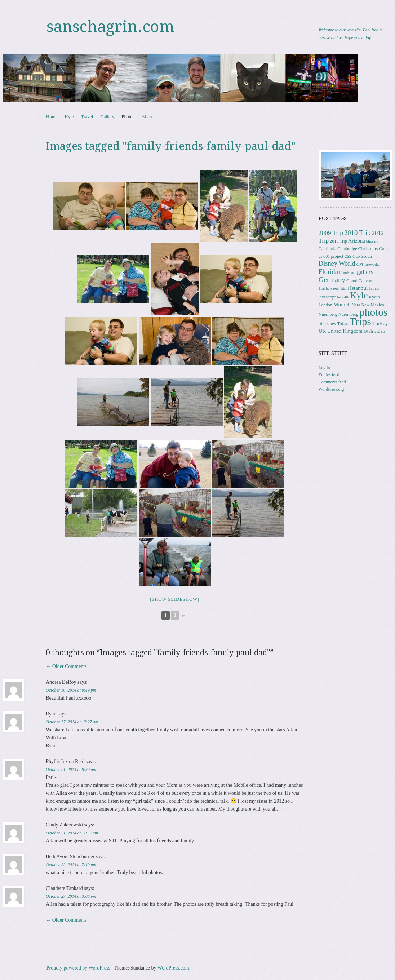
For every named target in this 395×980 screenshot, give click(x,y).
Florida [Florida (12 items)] (328, 272)
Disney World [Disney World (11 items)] (337, 263)
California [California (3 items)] (327, 249)
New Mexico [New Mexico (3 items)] (372, 305)
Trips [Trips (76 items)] (360, 322)
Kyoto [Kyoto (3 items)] (374, 297)
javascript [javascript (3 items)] (327, 297)
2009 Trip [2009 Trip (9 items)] (331, 233)
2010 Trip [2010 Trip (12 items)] (358, 233)
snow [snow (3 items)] (332, 324)
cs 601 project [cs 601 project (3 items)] (331, 256)
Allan (147, 117)
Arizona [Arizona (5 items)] (357, 241)
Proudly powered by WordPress (78, 968)
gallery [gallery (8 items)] (365, 272)
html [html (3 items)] (345, 288)
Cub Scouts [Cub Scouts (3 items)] (363, 256)
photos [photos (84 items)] (373, 312)
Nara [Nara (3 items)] (356, 305)
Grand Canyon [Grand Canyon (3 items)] (359, 281)
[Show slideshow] (175, 599)
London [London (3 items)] (325, 305)
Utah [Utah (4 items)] (368, 331)
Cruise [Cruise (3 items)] (385, 249)
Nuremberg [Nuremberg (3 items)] (348, 314)
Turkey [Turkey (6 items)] (380, 323)
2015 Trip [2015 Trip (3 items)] (338, 241)
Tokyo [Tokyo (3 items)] (343, 324)
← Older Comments (66, 666)
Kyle (69, 117)
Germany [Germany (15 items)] (332, 280)
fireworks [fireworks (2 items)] (372, 264)
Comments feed (332, 382)
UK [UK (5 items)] (322, 331)
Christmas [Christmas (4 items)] (368, 249)
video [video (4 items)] (380, 331)
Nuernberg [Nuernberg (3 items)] (328, 314)
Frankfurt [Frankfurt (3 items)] (347, 272)
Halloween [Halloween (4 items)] (329, 288)
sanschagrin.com (110, 27)
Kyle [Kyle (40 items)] (359, 295)
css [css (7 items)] (348, 256)
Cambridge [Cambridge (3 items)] (347, 249)
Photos (128, 117)
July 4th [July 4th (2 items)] (343, 297)
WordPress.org (331, 389)
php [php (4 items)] (322, 323)
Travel (87, 117)
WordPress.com (173, 968)
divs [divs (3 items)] (360, 264)
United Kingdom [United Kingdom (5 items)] (345, 331)
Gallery (107, 117)
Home (52, 117)
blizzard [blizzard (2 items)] (372, 241)
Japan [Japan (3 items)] (374, 288)
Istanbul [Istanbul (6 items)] (359, 288)
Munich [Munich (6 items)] (342, 304)
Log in (324, 368)
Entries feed (329, 375)
